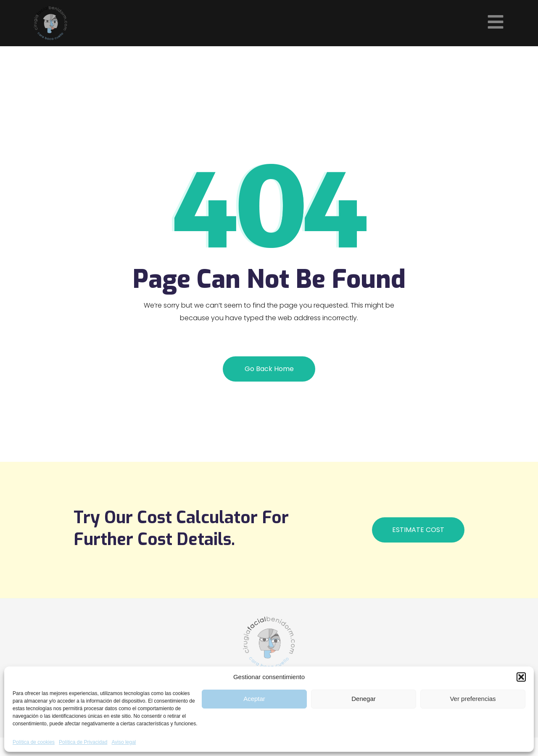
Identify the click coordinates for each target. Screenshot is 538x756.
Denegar (364, 699)
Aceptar (254, 699)
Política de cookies (34, 742)
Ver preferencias (473, 699)
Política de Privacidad (83, 742)
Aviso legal (124, 742)
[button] (521, 677)
